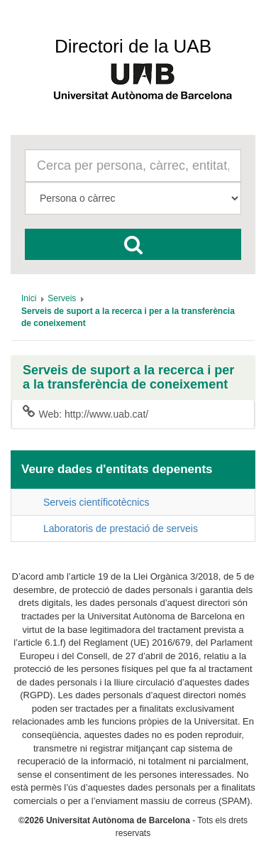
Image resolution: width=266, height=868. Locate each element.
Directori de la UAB (133, 46)
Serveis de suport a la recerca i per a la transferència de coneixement (128, 378)
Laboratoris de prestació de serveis (121, 528)
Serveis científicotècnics (96, 502)
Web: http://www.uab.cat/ (85, 413)
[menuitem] (29, 298)
